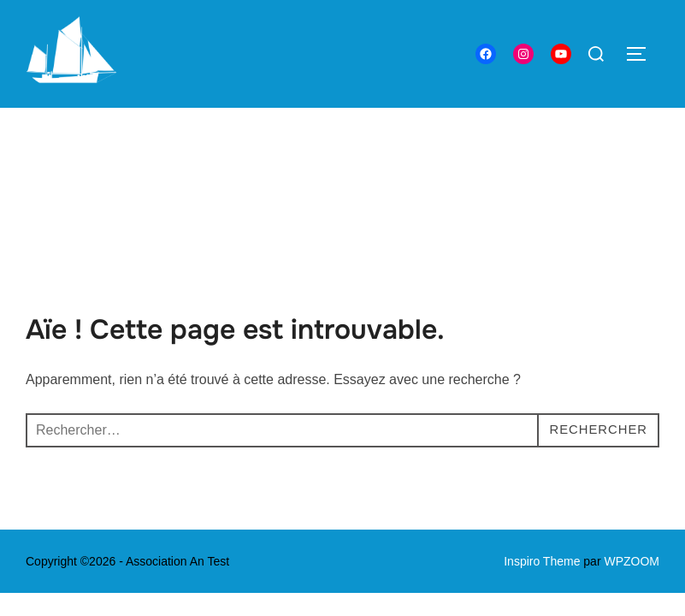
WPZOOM (632, 453)
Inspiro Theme (542, 453)
